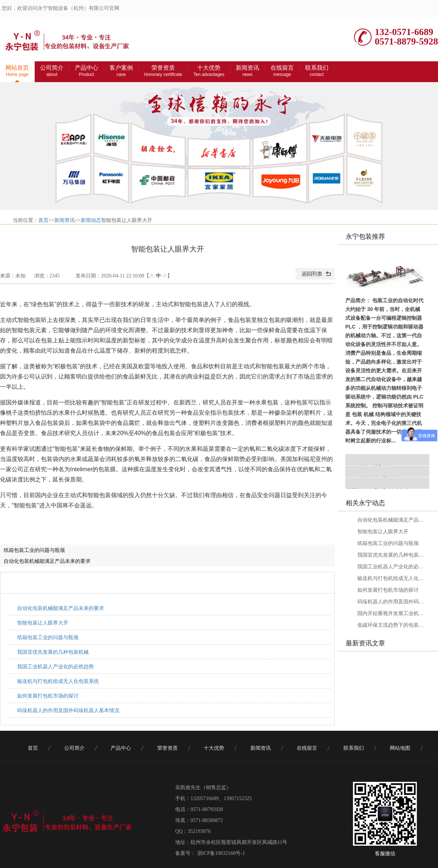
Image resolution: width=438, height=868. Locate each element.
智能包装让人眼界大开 (43, 623)
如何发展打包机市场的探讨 (48, 696)
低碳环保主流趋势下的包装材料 (391, 625)
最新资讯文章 (365, 643)
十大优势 (209, 71)
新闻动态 (91, 220)
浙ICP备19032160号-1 (220, 853)
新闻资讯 (247, 71)
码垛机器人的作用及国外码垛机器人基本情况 (68, 710)
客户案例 (121, 71)
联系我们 (317, 71)
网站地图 (400, 748)
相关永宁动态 (365, 503)
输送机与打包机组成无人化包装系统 (58, 681)
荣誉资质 (163, 71)
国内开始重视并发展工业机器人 (391, 613)
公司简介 (52, 71)
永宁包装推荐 (365, 237)
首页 (43, 220)
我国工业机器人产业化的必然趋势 (55, 667)
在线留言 (282, 71)
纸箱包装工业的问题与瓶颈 (34, 550)
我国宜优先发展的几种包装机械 (53, 652)
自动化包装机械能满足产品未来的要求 (47, 561)
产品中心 (87, 71)
